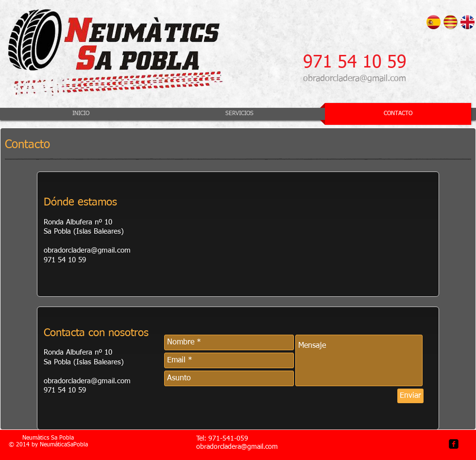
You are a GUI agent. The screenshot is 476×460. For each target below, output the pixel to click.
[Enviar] (410, 396)
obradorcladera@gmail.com (355, 79)
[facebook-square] (454, 444)
